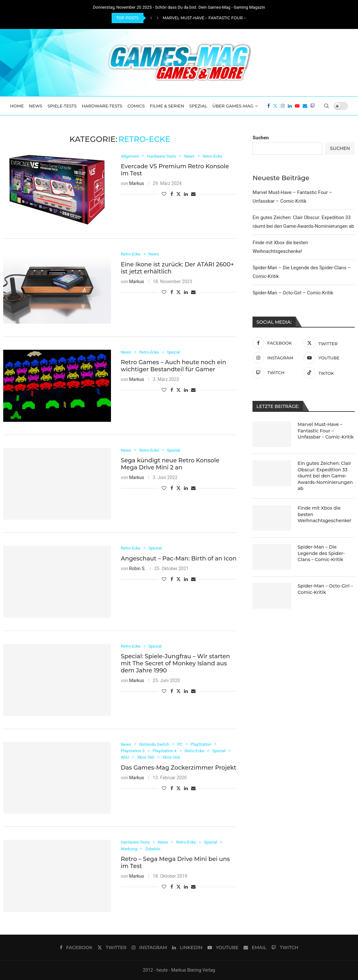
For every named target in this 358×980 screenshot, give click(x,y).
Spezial (198, 106)
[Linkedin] (290, 106)
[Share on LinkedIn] (186, 194)
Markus (137, 183)
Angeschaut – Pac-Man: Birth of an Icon (179, 559)
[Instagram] (283, 106)
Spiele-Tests (62, 106)
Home (17, 106)
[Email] (305, 106)
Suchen (261, 138)
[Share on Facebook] (172, 194)
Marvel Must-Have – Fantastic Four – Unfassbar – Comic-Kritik (326, 431)
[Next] (158, 18)
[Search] (326, 106)
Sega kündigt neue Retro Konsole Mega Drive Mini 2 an (170, 464)
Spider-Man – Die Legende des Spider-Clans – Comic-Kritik (321, 553)
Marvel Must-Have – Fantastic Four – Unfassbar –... (220, 18)
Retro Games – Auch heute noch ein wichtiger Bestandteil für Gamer (173, 366)
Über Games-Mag (233, 106)
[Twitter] (275, 106)
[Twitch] (313, 106)
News (36, 106)
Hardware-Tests (102, 106)
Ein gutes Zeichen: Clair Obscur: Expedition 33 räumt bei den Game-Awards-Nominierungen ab (325, 476)
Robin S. (137, 569)
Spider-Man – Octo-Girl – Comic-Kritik (293, 293)
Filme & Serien (167, 106)
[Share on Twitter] (179, 194)
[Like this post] (164, 194)
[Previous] (151, 18)
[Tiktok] (328, 373)
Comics (136, 106)
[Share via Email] (193, 194)
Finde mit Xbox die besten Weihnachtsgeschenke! (324, 514)
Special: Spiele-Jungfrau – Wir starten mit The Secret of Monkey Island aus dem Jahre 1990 (175, 664)
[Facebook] (269, 106)
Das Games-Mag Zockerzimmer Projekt (178, 768)
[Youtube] (297, 106)
